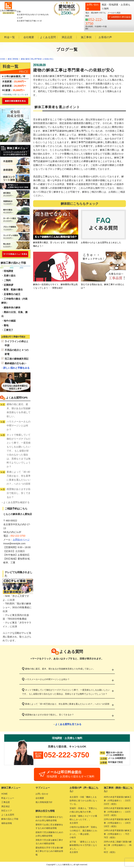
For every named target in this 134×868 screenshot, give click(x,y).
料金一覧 (10, 37)
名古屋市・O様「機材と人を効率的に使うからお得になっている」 (83, 801)
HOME (3, 59)
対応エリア (7, 811)
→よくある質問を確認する (15, 502)
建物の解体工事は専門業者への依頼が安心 (37, 59)
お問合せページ (21, 540)
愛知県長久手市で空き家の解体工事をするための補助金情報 (49, 852)
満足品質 (67, 37)
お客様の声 (105, 37)
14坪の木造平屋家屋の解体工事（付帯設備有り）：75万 (118, 835)
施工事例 (86, 37)
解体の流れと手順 (10, 819)
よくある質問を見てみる (68, 724)
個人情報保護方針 (44, 802)
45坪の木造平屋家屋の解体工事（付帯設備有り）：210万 (118, 801)
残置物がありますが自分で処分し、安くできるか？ (19, 493)
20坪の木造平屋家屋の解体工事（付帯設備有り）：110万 (118, 812)
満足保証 (6, 807)
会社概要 (29, 37)
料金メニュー (8, 798)
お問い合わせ (42, 794)
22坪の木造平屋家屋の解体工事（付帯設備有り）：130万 (118, 824)
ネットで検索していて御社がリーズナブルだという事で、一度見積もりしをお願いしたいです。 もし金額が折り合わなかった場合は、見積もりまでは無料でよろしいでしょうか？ (19, 451)
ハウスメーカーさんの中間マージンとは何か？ (19, 426)
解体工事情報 (13, 59)
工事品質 (6, 802)
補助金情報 (7, 823)
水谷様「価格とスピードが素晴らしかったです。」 (84, 820)
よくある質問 (48, 37)
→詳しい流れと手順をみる (15, 368)
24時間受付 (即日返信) (119, 17)
